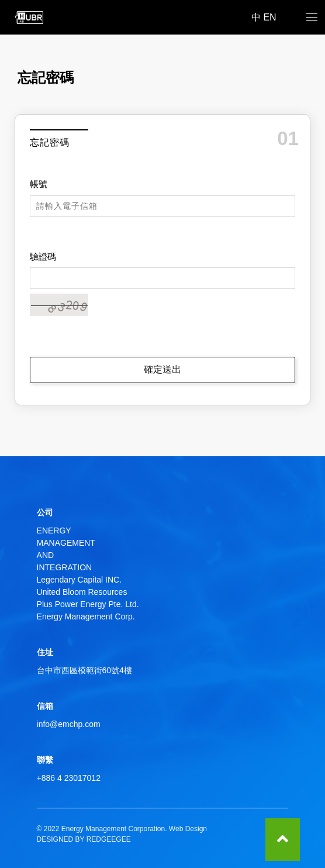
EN (269, 17)
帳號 (39, 184)
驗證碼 (43, 256)
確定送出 (162, 369)
